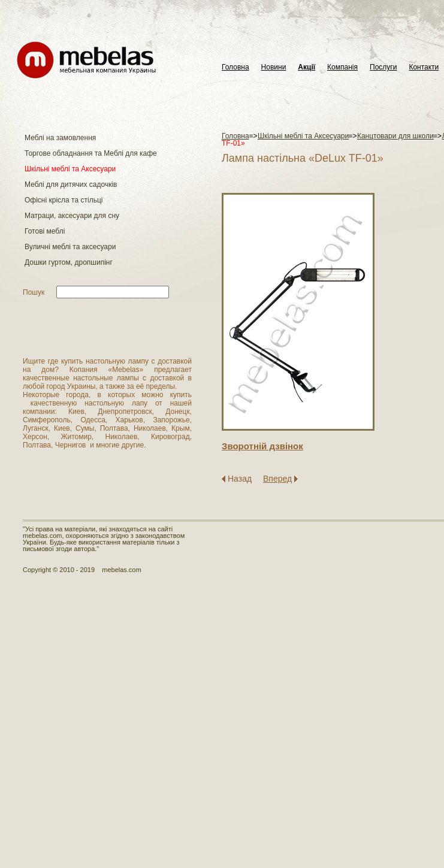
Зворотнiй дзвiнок (262, 446)
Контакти (424, 67)
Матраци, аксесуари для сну (72, 216)
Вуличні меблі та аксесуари (70, 247)
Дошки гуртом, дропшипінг (69, 262)
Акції (306, 67)
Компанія (342, 67)
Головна (235, 67)
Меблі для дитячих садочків (71, 185)
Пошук (34, 292)
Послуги (383, 67)
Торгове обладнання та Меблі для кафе (91, 153)
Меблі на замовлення (60, 138)
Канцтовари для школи (395, 136)
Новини (274, 67)
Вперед (277, 479)
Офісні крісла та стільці (64, 200)
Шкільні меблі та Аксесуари (70, 169)
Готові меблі (45, 231)
